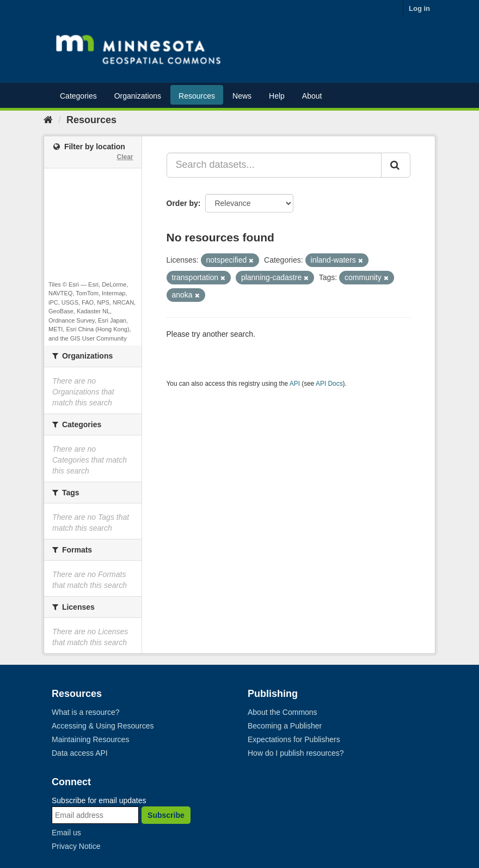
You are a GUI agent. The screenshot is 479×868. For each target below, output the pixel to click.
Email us (66, 833)
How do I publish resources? (296, 753)
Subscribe (166, 815)
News (242, 96)
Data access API (80, 753)
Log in (419, 8)
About (312, 96)
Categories (78, 96)
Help (277, 96)
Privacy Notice (76, 846)
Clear (125, 157)
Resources (197, 96)
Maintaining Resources (90, 739)
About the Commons (283, 712)
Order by (182, 203)
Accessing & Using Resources (103, 726)
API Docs (329, 384)
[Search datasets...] (274, 165)
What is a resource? (86, 712)
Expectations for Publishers (294, 739)
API (295, 384)
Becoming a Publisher (285, 726)
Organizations (138, 96)
